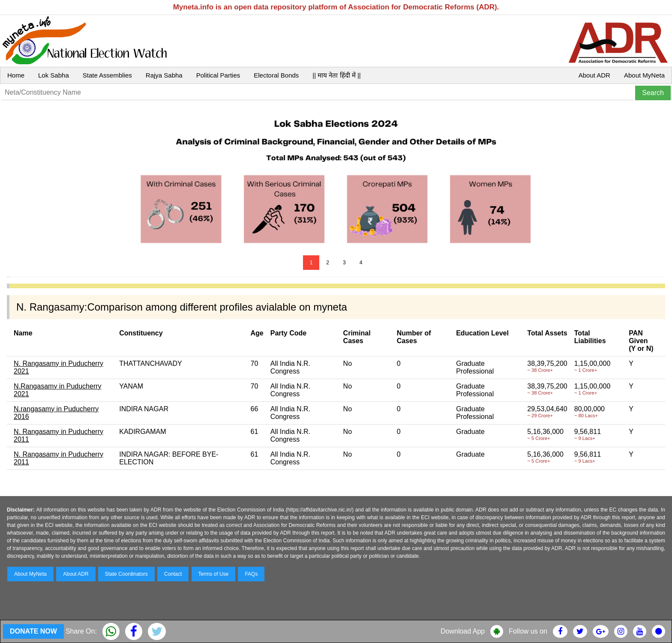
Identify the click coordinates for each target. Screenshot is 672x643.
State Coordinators (126, 574)
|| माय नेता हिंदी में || (336, 75)
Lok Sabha (54, 75)
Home (16, 75)
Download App (463, 631)
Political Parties (218, 75)
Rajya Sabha (164, 75)
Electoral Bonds (276, 75)
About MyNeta (644, 75)
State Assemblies (107, 75)
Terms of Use (214, 574)
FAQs (251, 574)
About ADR (594, 75)
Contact (173, 574)
